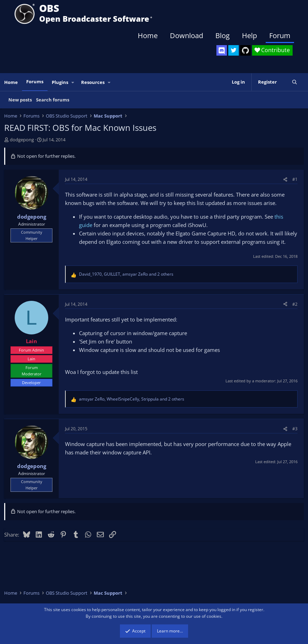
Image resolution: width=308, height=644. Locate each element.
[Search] (295, 82)
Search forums (53, 100)
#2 (295, 304)
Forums (35, 82)
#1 (295, 179)
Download (187, 36)
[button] (73, 82)
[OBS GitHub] (245, 50)
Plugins (60, 82)
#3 (295, 429)
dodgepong (22, 140)
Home (148, 36)
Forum (280, 36)
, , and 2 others (126, 274)
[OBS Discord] (222, 50)
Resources (93, 82)
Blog (223, 36)
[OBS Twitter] (234, 50)
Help (249, 36)
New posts (20, 100)
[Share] (285, 179)
